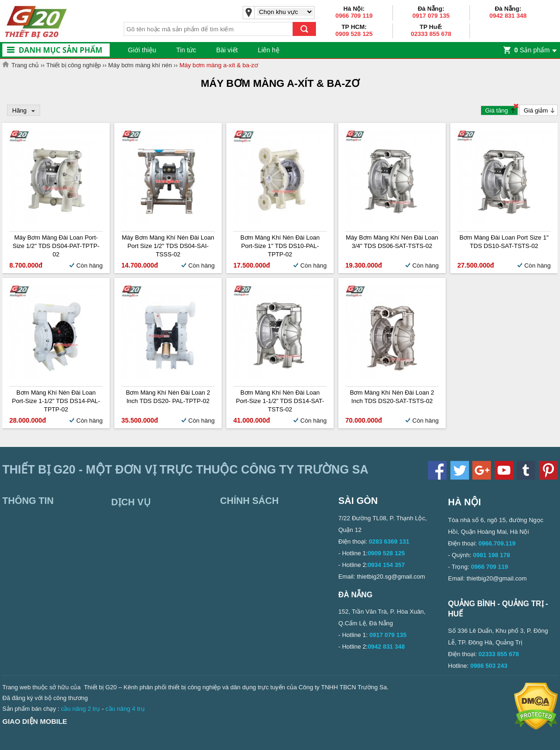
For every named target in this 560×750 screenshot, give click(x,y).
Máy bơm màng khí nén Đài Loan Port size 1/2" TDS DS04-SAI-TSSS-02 (168, 246)
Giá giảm (536, 110)
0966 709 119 (354, 16)
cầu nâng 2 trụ (81, 709)
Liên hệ (268, 50)
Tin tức (186, 50)
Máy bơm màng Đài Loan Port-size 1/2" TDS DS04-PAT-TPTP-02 (56, 246)
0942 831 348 (508, 16)
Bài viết (227, 50)
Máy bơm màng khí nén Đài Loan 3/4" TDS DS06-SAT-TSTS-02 (392, 242)
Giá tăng (496, 110)
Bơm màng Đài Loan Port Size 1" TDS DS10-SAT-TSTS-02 (504, 242)
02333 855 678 (431, 34)
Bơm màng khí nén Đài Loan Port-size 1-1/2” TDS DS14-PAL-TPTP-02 (56, 401)
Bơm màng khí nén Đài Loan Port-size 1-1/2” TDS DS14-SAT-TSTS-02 (280, 401)
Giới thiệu (142, 50)
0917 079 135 (431, 16)
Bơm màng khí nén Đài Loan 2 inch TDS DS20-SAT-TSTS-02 (392, 397)
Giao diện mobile (35, 721)
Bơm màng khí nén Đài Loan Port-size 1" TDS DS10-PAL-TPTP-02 (280, 246)
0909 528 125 (354, 34)
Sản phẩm (532, 50)
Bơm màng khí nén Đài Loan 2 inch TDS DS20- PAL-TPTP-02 (168, 397)
